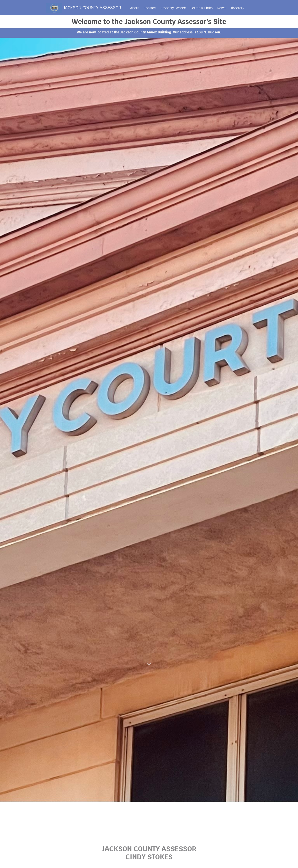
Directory (237, 8)
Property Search (173, 8)
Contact (150, 8)
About (135, 8)
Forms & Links (202, 8)
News (221, 8)
